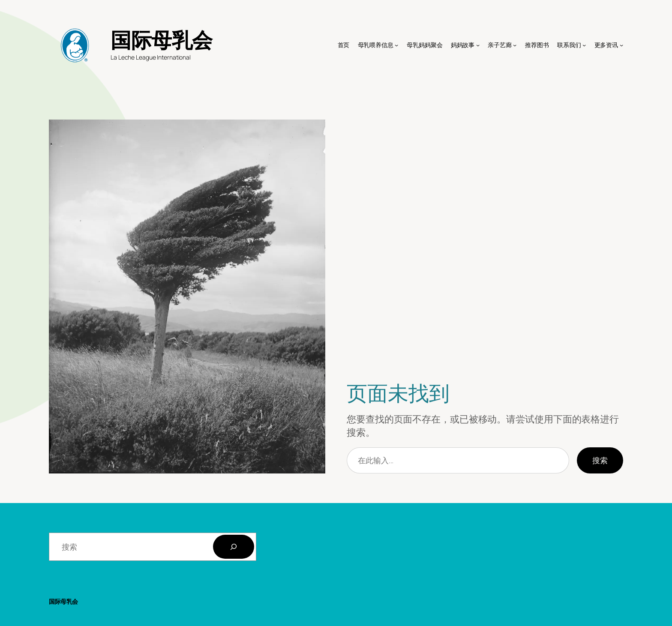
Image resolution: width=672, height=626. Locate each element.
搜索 (600, 460)
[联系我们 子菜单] (584, 45)
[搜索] (234, 547)
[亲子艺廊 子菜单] (515, 45)
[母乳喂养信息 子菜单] (396, 45)
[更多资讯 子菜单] (621, 45)
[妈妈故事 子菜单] (478, 45)
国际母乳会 (162, 40)
